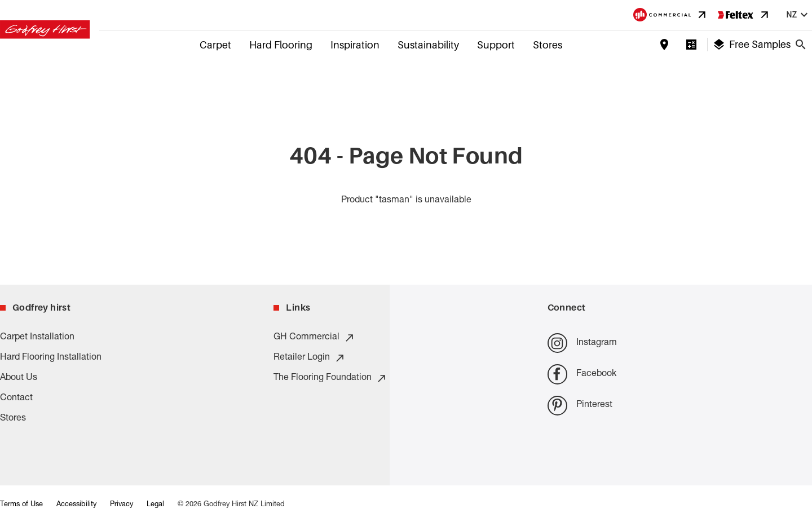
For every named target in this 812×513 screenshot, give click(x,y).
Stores (548, 45)
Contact (16, 399)
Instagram (582, 343)
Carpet (215, 45)
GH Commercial (314, 338)
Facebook (582, 374)
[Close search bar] (801, 45)
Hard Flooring (281, 45)
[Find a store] (664, 45)
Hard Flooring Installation (51, 358)
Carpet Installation (37, 338)
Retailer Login (310, 358)
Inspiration (355, 45)
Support (496, 45)
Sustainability (428, 45)
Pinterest (580, 406)
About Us (19, 378)
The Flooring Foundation (330, 378)
